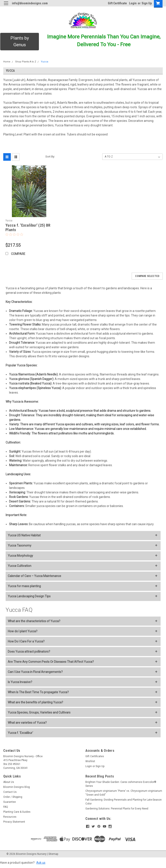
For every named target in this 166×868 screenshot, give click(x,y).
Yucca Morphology (20, 556)
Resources (10, 817)
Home (7, 62)
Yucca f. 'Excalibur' (20, 733)
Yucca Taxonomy (20, 545)
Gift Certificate (117, 3)
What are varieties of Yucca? (27, 723)
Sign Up (147, 3)
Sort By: (50, 157)
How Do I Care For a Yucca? (26, 641)
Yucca (45, 62)
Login (133, 3)
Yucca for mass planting (24, 586)
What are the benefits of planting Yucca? (35, 702)
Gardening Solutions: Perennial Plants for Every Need (117, 809)
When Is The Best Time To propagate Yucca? (38, 692)
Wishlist (90, 761)
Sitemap (53, 854)
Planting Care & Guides (17, 812)
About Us (9, 782)
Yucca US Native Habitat (24, 535)
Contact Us (10, 792)
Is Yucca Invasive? (20, 682)
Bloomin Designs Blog (17, 787)
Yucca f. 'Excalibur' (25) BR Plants (28, 227)
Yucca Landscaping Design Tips (29, 596)
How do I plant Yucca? (23, 631)
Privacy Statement (14, 822)
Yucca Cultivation (20, 566)
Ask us (41, 863)
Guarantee (10, 802)
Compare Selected (147, 276)
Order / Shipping (13, 797)
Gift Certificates (95, 756)
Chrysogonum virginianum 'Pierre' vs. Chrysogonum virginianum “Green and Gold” (124, 793)
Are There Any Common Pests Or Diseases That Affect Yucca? (51, 662)
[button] (20, 42)
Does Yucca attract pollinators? (29, 652)
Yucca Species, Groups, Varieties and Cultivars (39, 712)
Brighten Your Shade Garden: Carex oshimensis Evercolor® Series (121, 784)
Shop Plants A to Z (26, 62)
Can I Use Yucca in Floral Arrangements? (35, 672)
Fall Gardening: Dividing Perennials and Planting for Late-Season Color (124, 802)
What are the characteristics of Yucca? (34, 621)
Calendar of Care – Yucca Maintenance (34, 576)
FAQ (6, 807)
